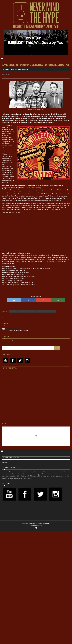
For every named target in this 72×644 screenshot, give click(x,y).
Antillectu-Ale (13, 311)
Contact (4, 462)
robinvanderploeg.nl (36, 525)
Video (20, 69)
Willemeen (52, 311)
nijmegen (39, 311)
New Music (13, 69)
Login (4, 341)
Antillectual (22, 311)
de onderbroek (31, 311)
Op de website (33, 255)
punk (45, 311)
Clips (6, 69)
